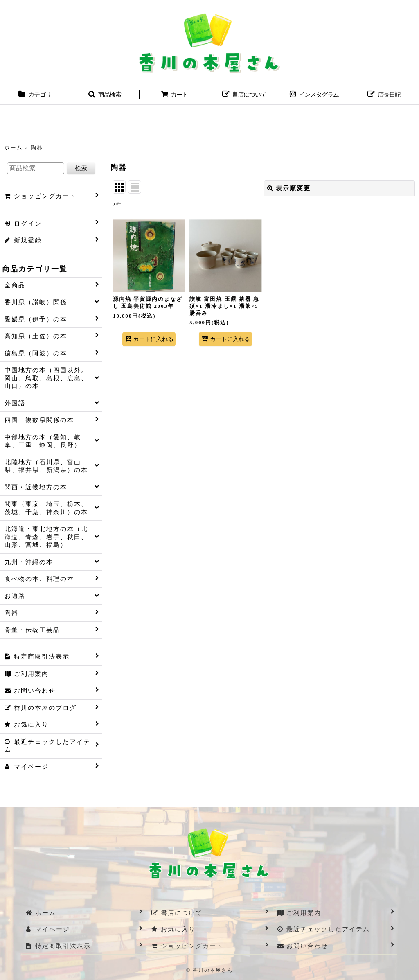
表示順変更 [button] (289, 188)
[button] (105, 95)
